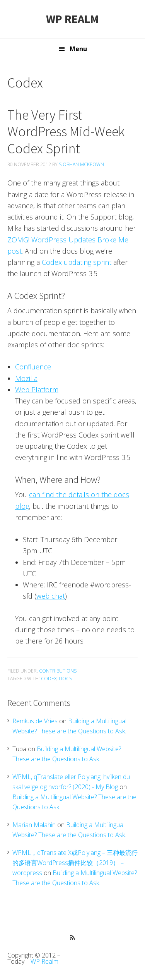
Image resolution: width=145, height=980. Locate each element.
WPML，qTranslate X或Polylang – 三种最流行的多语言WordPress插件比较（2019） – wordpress (75, 863)
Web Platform (37, 390)
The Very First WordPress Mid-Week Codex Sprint (66, 131)
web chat (51, 596)
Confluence (33, 367)
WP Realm (72, 19)
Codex (49, 679)
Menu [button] (78, 49)
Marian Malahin (34, 825)
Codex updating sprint (77, 262)
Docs (65, 679)
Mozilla (26, 378)
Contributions (58, 671)
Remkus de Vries (35, 721)
